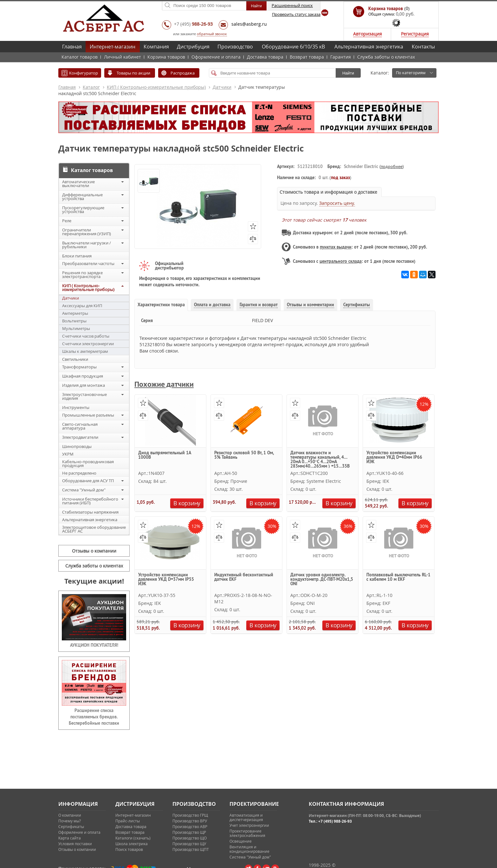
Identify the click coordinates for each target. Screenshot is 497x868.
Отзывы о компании (94, 551)
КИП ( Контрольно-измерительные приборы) (156, 87)
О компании (70, 815)
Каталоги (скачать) (133, 838)
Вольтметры (74, 321)
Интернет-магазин (113, 47)
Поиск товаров (129, 849)
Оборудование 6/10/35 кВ (293, 47)
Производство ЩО (190, 838)
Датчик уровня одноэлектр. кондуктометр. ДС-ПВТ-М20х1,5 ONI (322, 580)
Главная (72, 47)
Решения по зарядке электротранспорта (82, 275)
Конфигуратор (84, 73)
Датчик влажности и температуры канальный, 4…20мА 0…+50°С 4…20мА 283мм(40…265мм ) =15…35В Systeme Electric (320, 459)
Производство (235, 47)
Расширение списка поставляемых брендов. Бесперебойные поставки (94, 717)
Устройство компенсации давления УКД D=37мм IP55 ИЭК (166, 580)
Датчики (222, 87)
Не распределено (79, 473)
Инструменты (76, 407)
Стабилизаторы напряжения (90, 512)
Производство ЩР (189, 832)
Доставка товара (265, 57)
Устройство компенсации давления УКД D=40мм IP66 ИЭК (394, 457)
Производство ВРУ (190, 821)
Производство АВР (190, 826)
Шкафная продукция (83, 376)
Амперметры (75, 313)
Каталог (91, 87)
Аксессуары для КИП (82, 306)
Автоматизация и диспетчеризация (246, 817)
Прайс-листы (128, 821)
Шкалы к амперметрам (85, 351)
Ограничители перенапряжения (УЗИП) (87, 232)
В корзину (187, 503)
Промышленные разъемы (88, 415)
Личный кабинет (123, 57)
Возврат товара (307, 57)
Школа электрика (132, 844)
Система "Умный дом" (84, 490)
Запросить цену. (337, 203)
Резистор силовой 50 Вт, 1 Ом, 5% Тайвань (244, 455)
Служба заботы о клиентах (386, 57)
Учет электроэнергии (249, 825)
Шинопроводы (77, 446)
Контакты (423, 47)
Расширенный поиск (292, 5)
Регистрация (415, 34)
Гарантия (341, 57)
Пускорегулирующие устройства (83, 210)
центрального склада (341, 261)
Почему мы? (70, 821)
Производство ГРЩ (190, 815)
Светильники (75, 359)
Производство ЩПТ (191, 849)
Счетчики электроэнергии (88, 344)
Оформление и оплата (216, 57)
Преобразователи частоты (88, 263)
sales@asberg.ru (249, 24)
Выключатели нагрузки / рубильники (87, 245)
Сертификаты (71, 826)
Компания (156, 47)
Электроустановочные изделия (84, 396)
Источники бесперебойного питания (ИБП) (90, 501)
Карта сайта (70, 838)
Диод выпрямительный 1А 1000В (165, 455)
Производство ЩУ (189, 844)
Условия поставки (75, 844)
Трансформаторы (79, 367)
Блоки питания (77, 256)
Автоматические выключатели (78, 184)
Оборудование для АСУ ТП (88, 481)
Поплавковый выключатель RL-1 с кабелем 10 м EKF (398, 577)
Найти (348, 73)
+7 (193, 24)
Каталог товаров (80, 57)
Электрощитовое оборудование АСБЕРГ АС (94, 529)
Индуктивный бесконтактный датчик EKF (244, 577)
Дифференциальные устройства (82, 197)
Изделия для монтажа (84, 385)
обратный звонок (212, 34)
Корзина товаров (166, 57)
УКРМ (68, 454)
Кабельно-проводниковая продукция (88, 463)
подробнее (392, 166)
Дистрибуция (193, 47)
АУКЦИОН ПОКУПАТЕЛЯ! (94, 645)
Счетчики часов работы (86, 336)
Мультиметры (76, 328)
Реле (67, 221)
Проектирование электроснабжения (247, 833)
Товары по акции (133, 73)
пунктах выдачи (336, 247)
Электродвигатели (80, 437)
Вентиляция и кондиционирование (249, 849)
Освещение (241, 841)
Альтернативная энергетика (369, 47)
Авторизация (368, 34)
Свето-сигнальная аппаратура (80, 426)
